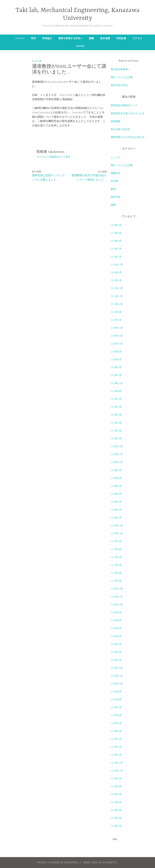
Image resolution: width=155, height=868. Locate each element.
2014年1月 (116, 826)
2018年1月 (116, 518)
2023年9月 (116, 233)
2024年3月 (116, 225)
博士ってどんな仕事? (122, 77)
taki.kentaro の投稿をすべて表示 (53, 157)
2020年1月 (116, 375)
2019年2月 (116, 431)
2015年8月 (116, 699)
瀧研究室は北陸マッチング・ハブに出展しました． (50, 176)
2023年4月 (116, 241)
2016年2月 (116, 652)
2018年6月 (116, 478)
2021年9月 (116, 312)
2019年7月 (116, 399)
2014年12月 (117, 763)
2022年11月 (117, 265)
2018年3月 (116, 502)
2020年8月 (116, 352)
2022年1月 (116, 280)
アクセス (137, 38)
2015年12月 (117, 668)
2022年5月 (116, 272)
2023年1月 (116, 257)
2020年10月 (117, 344)
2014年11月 (117, 771)
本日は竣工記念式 (120, 129)
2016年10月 (117, 605)
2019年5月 (116, 407)
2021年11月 (117, 296)
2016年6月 (116, 628)
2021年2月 (116, 320)
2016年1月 (116, 660)
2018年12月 (117, 446)
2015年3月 (116, 739)
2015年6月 (116, 715)
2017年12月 (117, 525)
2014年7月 (116, 794)
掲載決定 (115, 173)
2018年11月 (117, 454)
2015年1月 (116, 755)
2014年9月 (116, 778)
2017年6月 (116, 557)
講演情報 (115, 121)
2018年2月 (116, 510)
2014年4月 (116, 810)
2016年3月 (116, 644)
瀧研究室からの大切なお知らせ (128, 137)
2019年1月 (116, 438)
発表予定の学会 (119, 85)
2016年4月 (116, 636)
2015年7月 (116, 707)
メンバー (20, 38)
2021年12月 (117, 288)
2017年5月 (116, 565)
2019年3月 (116, 423)
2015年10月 (117, 684)
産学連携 (105, 38)
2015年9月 (116, 691)
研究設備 (121, 38)
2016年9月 (116, 612)
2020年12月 (117, 328)
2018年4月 (116, 494)
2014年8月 (116, 786)
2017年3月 (116, 581)
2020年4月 (116, 359)
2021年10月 (117, 304)
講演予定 (115, 197)
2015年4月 (116, 731)
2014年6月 (116, 802)
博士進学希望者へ (120, 69)
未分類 (114, 181)
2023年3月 (116, 249)
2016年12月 (117, 589)
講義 (91, 38)
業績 (113, 189)
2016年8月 (116, 620)
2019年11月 (117, 383)
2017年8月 (116, 549)
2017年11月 (117, 533)
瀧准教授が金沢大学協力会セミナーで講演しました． (89, 176)
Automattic (110, 862)
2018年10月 (117, 462)
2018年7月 (116, 470)
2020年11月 (117, 336)
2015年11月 (117, 676)
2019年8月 (116, 391)
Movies (80, 46)
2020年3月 (116, 367)
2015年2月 (116, 747)
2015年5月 (116, 723)
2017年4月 (116, 573)
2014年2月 (116, 818)
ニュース (37, 61)
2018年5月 (116, 486)
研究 (33, 38)
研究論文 (47, 38)
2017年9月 (116, 541)
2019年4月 (116, 415)
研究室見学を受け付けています (128, 113)
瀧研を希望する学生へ (71, 38)
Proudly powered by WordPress (58, 862)
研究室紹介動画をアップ (124, 105)
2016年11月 (117, 597)
